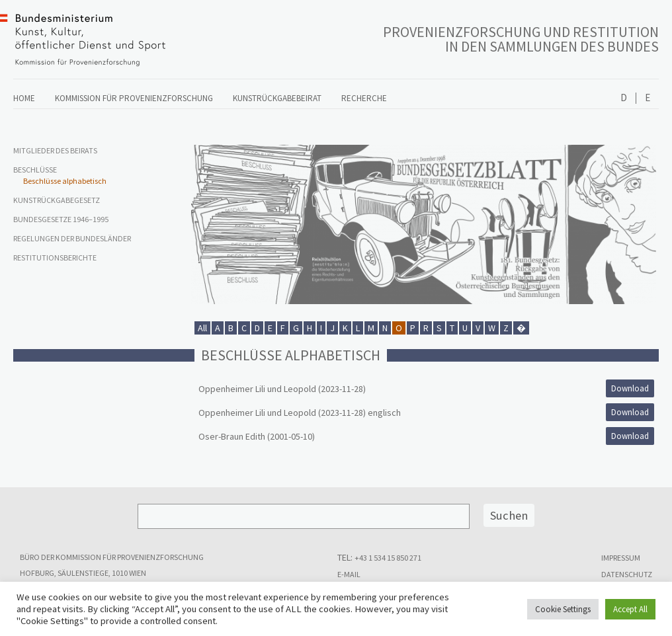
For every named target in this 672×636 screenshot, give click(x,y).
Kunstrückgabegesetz (57, 200)
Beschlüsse (35, 170)
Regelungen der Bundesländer (72, 238)
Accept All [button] (630, 609)
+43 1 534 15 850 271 (388, 558)
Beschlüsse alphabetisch (65, 181)
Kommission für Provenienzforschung (134, 98)
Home (24, 98)
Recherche (364, 98)
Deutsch (624, 98)
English (647, 98)
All (202, 328)
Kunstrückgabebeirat (287, 98)
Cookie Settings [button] (563, 609)
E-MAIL (349, 574)
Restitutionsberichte (55, 258)
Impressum (621, 558)
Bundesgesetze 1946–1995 (61, 219)
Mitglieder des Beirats (55, 150)
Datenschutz (627, 574)
